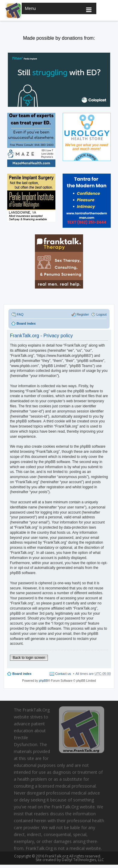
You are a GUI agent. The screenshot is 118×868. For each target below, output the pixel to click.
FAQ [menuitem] (20, 314)
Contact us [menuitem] (63, 674)
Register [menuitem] (83, 314)
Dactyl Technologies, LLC (82, 860)
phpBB (43, 681)
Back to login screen (29, 658)
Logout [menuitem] (101, 314)
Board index (22, 674)
